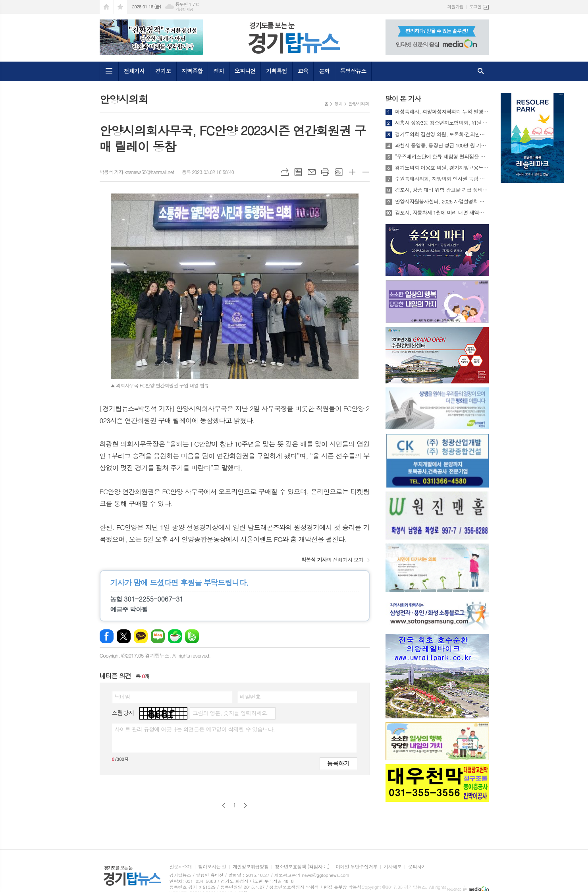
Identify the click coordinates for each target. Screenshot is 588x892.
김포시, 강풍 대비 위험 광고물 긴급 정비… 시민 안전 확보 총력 (442, 190)
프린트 (325, 172)
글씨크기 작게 (366, 172)
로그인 (475, 7)
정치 (218, 71)
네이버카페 (175, 636)
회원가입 (455, 7)
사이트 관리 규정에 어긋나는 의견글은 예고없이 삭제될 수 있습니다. (195, 729)
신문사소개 (181, 867)
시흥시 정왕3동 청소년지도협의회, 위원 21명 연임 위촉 (442, 123)
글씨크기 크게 (352, 172)
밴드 (192, 636)
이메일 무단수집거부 (357, 867)
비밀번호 (250, 697)
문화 (324, 71)
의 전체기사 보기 (332, 560)
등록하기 (338, 763)
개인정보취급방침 (251, 867)
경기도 (163, 71)
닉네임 (122, 697)
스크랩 (339, 172)
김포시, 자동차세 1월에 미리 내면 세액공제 (442, 213)
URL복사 (285, 172)
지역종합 (192, 71)
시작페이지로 (106, 7)
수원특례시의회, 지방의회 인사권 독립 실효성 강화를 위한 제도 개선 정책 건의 (442, 179)
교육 (303, 71)
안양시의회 (359, 104)
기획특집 (277, 71)
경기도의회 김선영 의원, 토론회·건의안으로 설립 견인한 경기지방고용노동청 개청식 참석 (442, 134)
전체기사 (134, 71)
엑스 (124, 636)
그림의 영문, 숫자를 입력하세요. (230, 713)
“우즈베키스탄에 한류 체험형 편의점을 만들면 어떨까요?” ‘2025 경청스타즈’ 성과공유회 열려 (442, 157)
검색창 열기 (481, 71)
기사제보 (392, 867)
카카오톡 (141, 636)
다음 (245, 806)
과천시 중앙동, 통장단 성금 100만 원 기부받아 (442, 145)
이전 (224, 806)
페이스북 (107, 636)
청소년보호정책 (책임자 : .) (302, 867)
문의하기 (417, 867)
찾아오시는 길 (212, 867)
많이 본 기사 (403, 99)
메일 (312, 172)
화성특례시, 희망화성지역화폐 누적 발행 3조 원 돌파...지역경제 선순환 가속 (442, 112)
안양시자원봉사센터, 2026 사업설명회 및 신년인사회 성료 (442, 201)
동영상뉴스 (353, 71)
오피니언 (245, 71)
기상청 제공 (184, 9)
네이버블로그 (158, 636)
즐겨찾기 (120, 7)
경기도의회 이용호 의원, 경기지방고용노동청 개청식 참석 (442, 168)
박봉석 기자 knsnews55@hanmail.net (137, 172)
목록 (298, 172)
